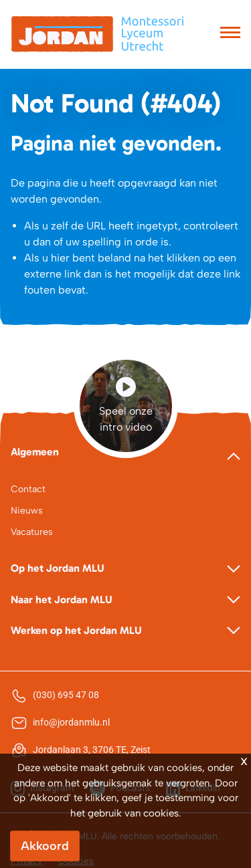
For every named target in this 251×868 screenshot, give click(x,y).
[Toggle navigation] (230, 34)
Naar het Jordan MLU (62, 600)
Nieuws (27, 511)
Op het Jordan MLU (58, 568)
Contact (28, 489)
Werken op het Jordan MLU (76, 630)
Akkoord (45, 846)
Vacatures (32, 532)
